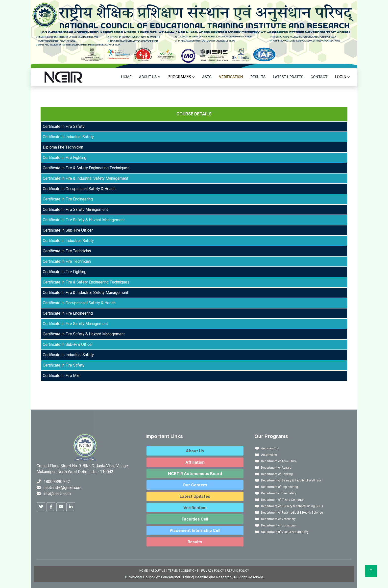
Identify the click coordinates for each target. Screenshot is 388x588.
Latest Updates (288, 77)
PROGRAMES (179, 77)
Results (258, 77)
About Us (148, 77)
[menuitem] (179, 77)
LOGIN (340, 77)
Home (126, 77)
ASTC (207, 77)
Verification (231, 77)
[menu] (179, 77)
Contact (319, 77)
